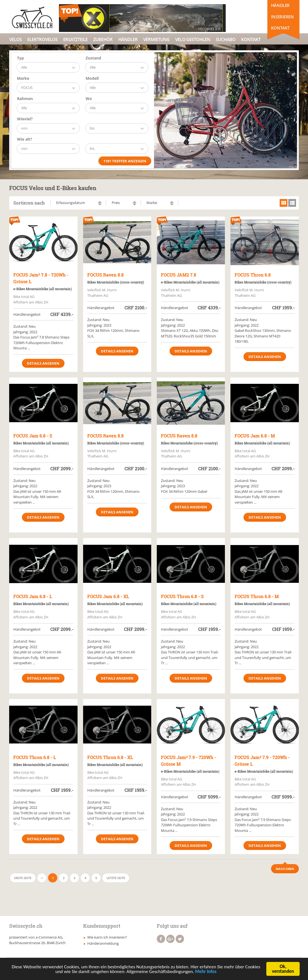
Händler (280, 5)
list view (292, 203)
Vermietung (156, 39)
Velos (15, 39)
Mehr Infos (206, 973)
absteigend (100, 204)
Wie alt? (25, 139)
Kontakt (280, 28)
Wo (89, 99)
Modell (92, 78)
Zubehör (103, 39)
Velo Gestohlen (193, 39)
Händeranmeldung (103, 943)
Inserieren (282, 17)
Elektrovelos (42, 39)
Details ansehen (43, 363)
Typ (20, 58)
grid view (284, 203)
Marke (23, 78)
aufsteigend (100, 202)
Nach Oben (285, 869)
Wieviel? (25, 119)
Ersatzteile (75, 39)
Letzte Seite (116, 878)
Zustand (93, 58)
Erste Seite (23, 878)
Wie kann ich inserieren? (107, 937)
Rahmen (25, 99)
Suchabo (226, 39)
